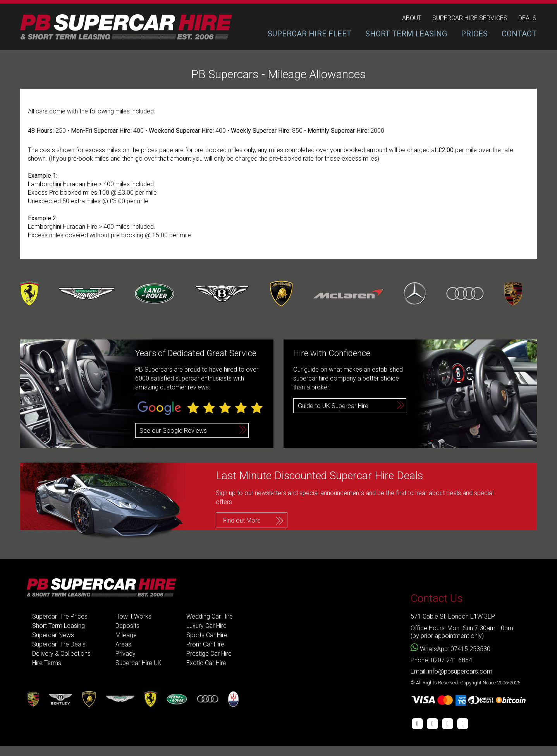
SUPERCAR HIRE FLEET (309, 34)
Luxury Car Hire (206, 626)
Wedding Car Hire (210, 616)
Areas (123, 644)
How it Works (133, 616)
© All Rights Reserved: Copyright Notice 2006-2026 (465, 683)
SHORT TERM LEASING (406, 34)
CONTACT (519, 34)
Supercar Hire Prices (60, 616)
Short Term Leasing (58, 626)
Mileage (126, 635)
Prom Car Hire (205, 644)
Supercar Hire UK (138, 663)
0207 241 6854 (451, 660)
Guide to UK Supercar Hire (333, 406)
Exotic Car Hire (206, 663)
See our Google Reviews (173, 431)
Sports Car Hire (207, 635)
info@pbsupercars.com (460, 671)
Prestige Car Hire (209, 654)
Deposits (127, 626)
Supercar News (53, 635)
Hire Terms (47, 663)
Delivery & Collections (61, 654)
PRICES (474, 34)
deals (527, 18)
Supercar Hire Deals (59, 644)
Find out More (242, 520)
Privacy (125, 654)
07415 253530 (470, 649)
